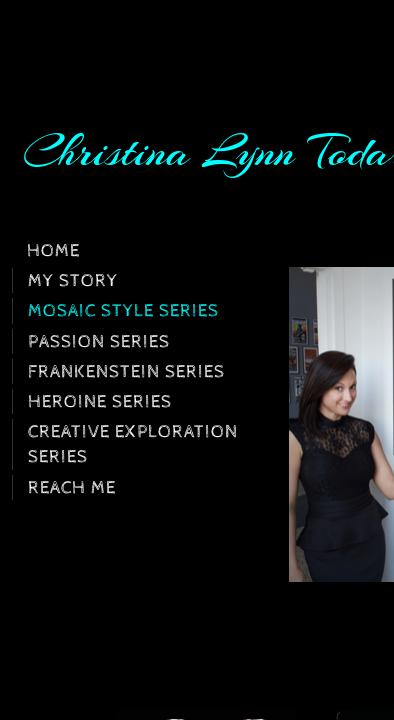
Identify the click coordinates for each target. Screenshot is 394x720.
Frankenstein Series (126, 371)
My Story (73, 280)
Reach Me (72, 487)
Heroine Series (100, 401)
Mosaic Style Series (123, 310)
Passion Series (99, 341)
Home (53, 250)
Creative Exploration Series (133, 444)
